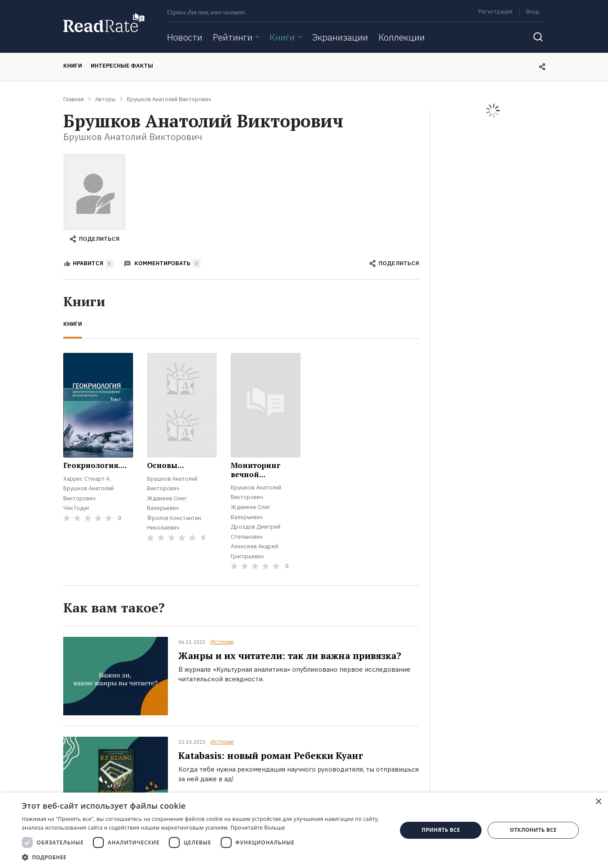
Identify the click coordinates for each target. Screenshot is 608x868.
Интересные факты (122, 66)
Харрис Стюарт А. (87, 479)
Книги (282, 37)
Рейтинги (233, 37)
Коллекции (402, 37)
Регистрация (495, 12)
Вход (532, 12)
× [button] (598, 802)
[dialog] (304, 830)
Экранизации (340, 37)
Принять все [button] (441, 830)
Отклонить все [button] (533, 830)
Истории (222, 642)
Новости (185, 37)
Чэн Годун (76, 508)
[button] (204, 857)
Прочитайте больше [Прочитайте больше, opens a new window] (258, 828)
